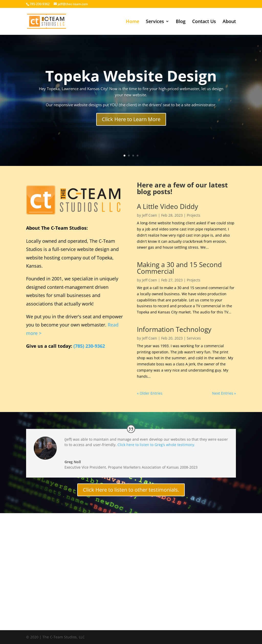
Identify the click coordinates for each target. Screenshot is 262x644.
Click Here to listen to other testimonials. (131, 490)
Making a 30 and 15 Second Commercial (179, 268)
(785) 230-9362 (89, 346)
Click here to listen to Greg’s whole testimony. (156, 445)
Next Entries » (224, 393)
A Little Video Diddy (167, 206)
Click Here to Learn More (131, 119)
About (229, 22)
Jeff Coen (150, 215)
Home (133, 22)
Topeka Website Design (131, 76)
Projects (194, 215)
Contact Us (204, 22)
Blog (181, 22)
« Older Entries (150, 393)
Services (155, 22)
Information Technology (174, 329)
